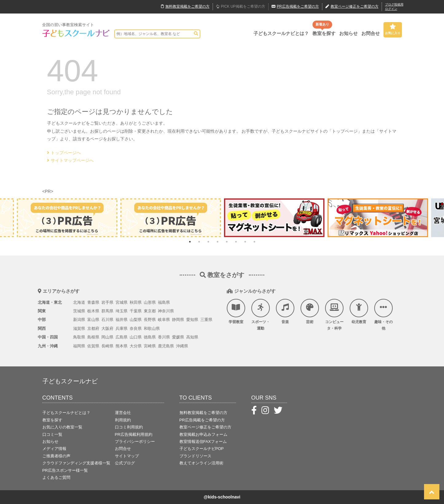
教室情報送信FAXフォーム (203, 441)
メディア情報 (54, 449)
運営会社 (123, 413)
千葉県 (136, 311)
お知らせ (348, 33)
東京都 (150, 311)
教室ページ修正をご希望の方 (205, 427)
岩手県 (107, 302)
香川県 (164, 337)
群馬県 (107, 311)
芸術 (310, 311)
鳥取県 (79, 337)
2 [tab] (199, 242)
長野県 (150, 320)
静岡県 (178, 320)
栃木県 (93, 311)
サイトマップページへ (70, 160)
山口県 (136, 337)
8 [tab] (254, 242)
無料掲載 (185, 7)
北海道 (79, 302)
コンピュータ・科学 (334, 315)
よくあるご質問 (56, 477)
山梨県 (136, 320)
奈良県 (136, 328)
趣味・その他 (383, 315)
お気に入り (393, 29)
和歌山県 (152, 328)
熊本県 (122, 346)
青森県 (93, 302)
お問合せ (371, 33)
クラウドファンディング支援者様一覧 (76, 463)
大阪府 (107, 328)
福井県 (122, 320)
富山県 (93, 320)
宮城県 (122, 302)
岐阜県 (164, 320)
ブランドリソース (195, 456)
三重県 (206, 320)
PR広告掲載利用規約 (134, 434)
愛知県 (192, 320)
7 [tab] (245, 242)
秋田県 (136, 302)
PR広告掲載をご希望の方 (202, 420)
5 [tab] (227, 242)
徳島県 (150, 337)
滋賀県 (79, 328)
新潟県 (79, 320)
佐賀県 (93, 346)
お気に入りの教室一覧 (62, 427)
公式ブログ (125, 463)
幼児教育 (359, 311)
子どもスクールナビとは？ (281, 33)
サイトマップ (127, 456)
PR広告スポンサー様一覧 (65, 470)
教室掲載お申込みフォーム (203, 434)
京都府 (93, 328)
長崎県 (107, 346)
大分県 (136, 346)
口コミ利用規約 (129, 427)
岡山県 (107, 337)
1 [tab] (190, 242)
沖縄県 (182, 346)
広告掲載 (295, 7)
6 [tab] (236, 242)
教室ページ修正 (352, 7)
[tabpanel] (274, 218)
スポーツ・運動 (261, 315)
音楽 (285, 311)
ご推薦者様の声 (56, 456)
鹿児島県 (166, 346)
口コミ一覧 (52, 434)
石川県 (107, 320)
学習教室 (236, 311)
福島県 (164, 302)
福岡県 (79, 346)
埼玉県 (122, 311)
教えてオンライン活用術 (201, 463)
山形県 (150, 302)
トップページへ (64, 153)
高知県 (192, 337)
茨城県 (79, 311)
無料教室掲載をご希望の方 (203, 413)
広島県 (122, 337)
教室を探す (324, 33)
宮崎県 (150, 346)
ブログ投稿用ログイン (394, 7)
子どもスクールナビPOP (202, 449)
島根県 (93, 337)
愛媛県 (178, 337)
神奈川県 (166, 311)
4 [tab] (218, 242)
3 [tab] (208, 242)
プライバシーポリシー (135, 441)
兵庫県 (122, 328)
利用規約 (123, 420)
